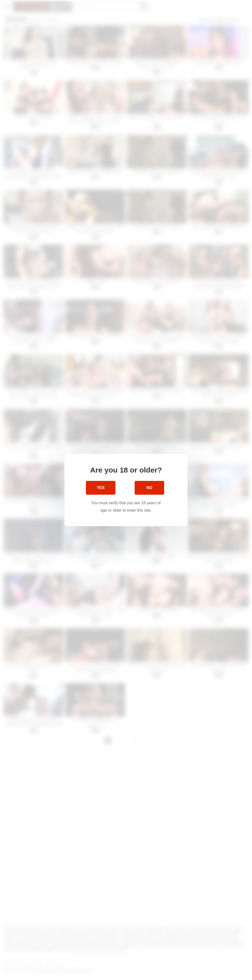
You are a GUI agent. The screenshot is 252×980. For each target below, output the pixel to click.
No (149, 488)
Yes (101, 488)
